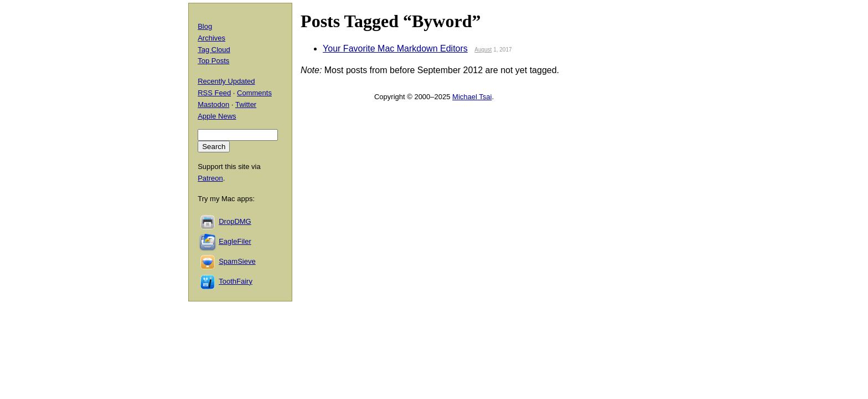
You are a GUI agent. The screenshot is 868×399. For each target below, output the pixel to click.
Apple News (217, 116)
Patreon (210, 178)
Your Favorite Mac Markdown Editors (395, 48)
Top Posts (213, 61)
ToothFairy (236, 281)
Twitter (246, 104)
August (483, 50)
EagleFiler (235, 241)
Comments (254, 93)
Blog (205, 26)
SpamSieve (237, 261)
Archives (211, 38)
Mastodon (213, 104)
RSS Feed (214, 93)
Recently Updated (226, 81)
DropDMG (235, 221)
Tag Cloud (214, 50)
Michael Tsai (472, 97)
